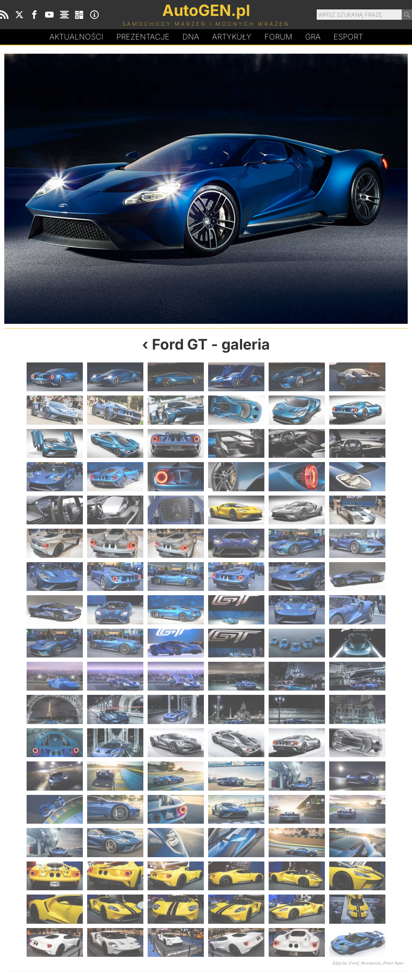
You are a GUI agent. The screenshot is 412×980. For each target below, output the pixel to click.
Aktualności (76, 37)
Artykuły (232, 37)
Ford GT (180, 344)
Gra (313, 37)
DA (191, 37)
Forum (278, 37)
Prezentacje (143, 37)
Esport (348, 37)
